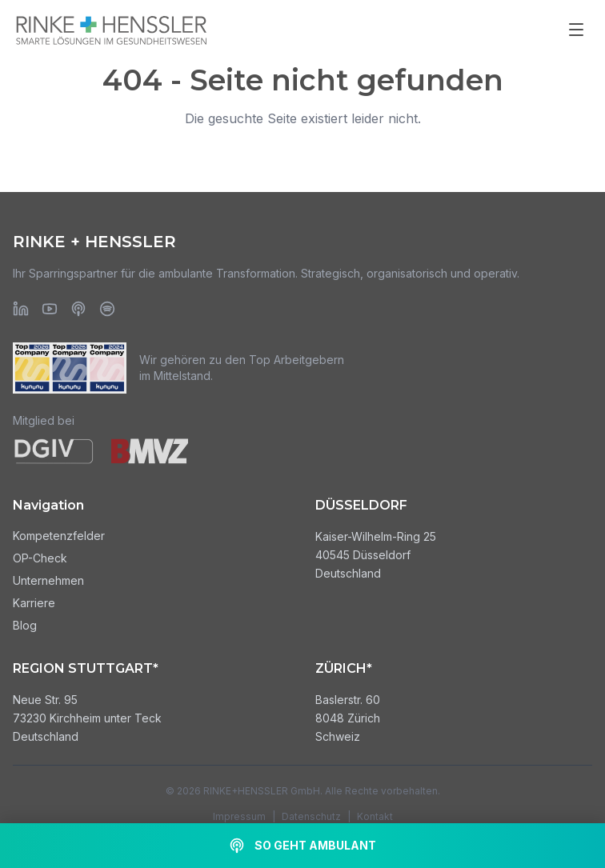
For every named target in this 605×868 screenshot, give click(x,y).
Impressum (239, 816)
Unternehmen (48, 580)
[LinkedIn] (21, 309)
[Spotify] (107, 309)
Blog (25, 625)
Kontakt (375, 816)
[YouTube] (50, 309)
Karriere (34, 603)
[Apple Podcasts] (78, 309)
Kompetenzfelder (59, 536)
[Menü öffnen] (576, 30)
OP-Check (40, 558)
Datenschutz (311, 816)
